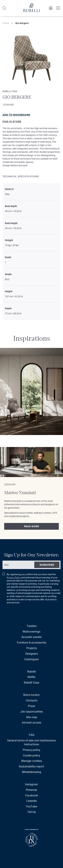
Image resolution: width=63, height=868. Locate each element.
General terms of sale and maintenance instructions (32, 742)
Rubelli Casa (32, 682)
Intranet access (32, 722)
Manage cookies (32, 761)
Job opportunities (32, 711)
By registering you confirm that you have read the (31, 588)
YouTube (32, 806)
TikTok (32, 812)
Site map (32, 717)
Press (32, 706)
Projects (32, 648)
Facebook (32, 795)
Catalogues (32, 659)
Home (6, 23)
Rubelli (32, 671)
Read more (32, 526)
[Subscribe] (47, 565)
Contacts (32, 700)
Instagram (32, 784)
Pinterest (32, 790)
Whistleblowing (32, 772)
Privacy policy (32, 750)
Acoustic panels (32, 637)
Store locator (32, 695)
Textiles (32, 626)
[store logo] (32, 11)
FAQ (32, 735)
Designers (32, 654)
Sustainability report (32, 766)
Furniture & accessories (32, 642)
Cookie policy (32, 755)
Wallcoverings (32, 631)
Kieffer (32, 677)
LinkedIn (32, 801)
